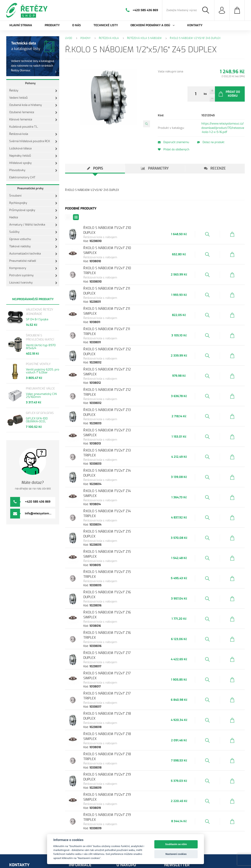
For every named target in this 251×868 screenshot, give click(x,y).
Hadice (33, 218)
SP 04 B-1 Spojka (37, 319)
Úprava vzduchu (33, 239)
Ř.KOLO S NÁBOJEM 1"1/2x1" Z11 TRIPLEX (119, 319)
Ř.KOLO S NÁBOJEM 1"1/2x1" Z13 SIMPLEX (120, 409)
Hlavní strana (21, 25)
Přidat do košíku (229, 94)
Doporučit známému (173, 142)
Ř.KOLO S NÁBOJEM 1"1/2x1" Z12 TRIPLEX (119, 373)
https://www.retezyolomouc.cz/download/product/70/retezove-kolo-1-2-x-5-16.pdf (223, 128)
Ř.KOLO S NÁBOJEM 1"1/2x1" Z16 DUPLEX (119, 553)
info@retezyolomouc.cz (41, 513)
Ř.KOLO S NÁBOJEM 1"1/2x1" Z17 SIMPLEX (119, 625)
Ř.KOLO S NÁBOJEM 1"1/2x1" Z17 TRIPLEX (119, 643)
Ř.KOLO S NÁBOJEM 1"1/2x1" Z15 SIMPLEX (120, 517)
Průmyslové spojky (33, 210)
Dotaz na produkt (213, 142)
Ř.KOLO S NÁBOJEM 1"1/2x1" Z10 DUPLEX (119, 229)
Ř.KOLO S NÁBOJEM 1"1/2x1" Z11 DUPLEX (119, 283)
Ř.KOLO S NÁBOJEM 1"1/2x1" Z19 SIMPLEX (120, 733)
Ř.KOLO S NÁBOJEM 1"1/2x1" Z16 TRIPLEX (119, 589)
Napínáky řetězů (33, 156)
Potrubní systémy (33, 275)
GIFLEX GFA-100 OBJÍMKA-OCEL (37, 420)
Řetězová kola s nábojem (144, 38)
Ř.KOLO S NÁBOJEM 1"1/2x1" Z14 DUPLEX (119, 445)
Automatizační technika (33, 254)
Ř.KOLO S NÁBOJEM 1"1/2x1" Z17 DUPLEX (119, 607)
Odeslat (203, 833)
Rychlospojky (33, 203)
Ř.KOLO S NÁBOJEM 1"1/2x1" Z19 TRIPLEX (119, 751)
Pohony (30, 83)
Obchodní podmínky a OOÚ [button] (152, 25)
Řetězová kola (33, 134)
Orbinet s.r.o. (29, 861)
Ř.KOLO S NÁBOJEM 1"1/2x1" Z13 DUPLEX (119, 391)
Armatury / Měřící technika (33, 225)
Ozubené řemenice (33, 112)
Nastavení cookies (176, 854)
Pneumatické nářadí (33, 261)
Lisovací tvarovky (33, 283)
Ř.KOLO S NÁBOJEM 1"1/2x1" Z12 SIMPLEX (120, 355)
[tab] (95, 169)
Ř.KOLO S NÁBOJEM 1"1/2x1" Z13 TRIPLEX (119, 427)
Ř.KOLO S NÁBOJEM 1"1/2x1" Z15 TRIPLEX (119, 535)
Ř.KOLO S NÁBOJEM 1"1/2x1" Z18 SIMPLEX (120, 679)
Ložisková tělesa (33, 149)
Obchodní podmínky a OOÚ (90, 831)
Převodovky (33, 170)
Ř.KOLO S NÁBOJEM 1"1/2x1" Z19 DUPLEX (119, 715)
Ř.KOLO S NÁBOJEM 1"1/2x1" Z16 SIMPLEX (120, 571)
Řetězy (33, 91)
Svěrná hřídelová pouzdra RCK (33, 141)
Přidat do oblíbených (174, 149)
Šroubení (33, 196)
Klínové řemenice (33, 120)
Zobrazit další (155, 776)
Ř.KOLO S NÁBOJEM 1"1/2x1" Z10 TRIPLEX (119, 265)
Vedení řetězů (33, 98)
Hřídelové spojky (33, 163)
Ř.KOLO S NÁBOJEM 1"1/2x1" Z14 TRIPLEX (119, 481)
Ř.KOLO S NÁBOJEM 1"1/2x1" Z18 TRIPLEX (119, 697)
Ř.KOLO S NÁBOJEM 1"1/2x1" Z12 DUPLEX (119, 337)
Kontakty (195, 25)
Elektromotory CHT (22, 177)
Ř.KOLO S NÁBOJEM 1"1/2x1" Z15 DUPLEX (119, 499)
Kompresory (33, 268)
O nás (76, 25)
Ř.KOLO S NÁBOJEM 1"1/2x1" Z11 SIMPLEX (119, 301)
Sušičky (33, 232)
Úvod (69, 38)
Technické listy (106, 25)
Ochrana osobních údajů (136, 817)
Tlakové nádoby (33, 247)
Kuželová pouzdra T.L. (24, 127)
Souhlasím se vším (176, 844)
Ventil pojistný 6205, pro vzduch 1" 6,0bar (43, 371)
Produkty (52, 25)
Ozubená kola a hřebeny (33, 105)
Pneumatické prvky (30, 188)
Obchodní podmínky (133, 812)
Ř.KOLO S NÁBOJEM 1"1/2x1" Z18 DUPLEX (119, 661)
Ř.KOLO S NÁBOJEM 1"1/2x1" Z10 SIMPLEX (120, 247)
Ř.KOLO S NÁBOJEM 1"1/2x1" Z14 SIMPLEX (120, 463)
